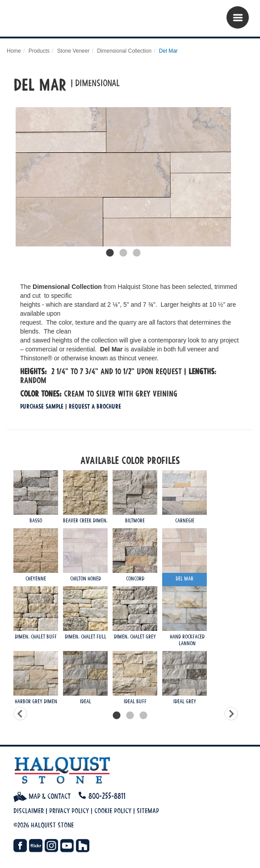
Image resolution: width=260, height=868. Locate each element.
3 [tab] (137, 253)
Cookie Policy (113, 811)
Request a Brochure (95, 406)
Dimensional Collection (124, 51)
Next (244, 177)
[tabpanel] (123, 177)
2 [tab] (123, 253)
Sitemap (148, 811)
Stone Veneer (73, 51)
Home (14, 51)
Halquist (61, 20)
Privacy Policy (69, 811)
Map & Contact (42, 796)
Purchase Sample (42, 406)
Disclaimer (29, 811)
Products (39, 51)
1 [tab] (110, 253)
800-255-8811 (107, 796)
